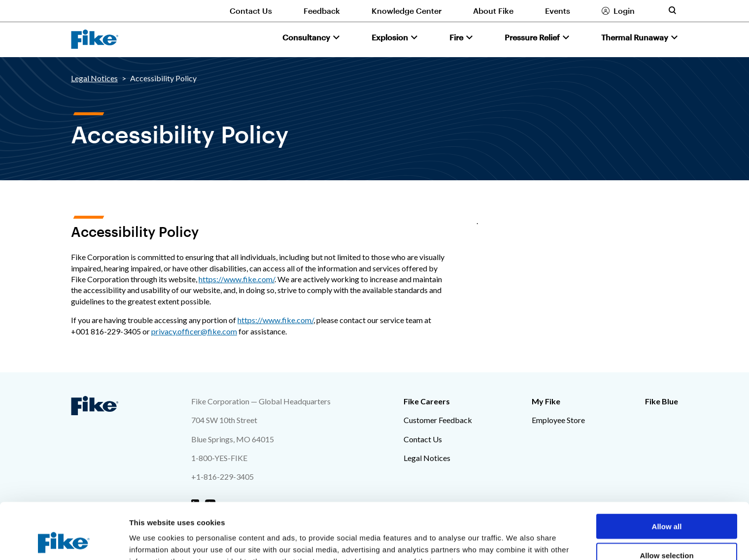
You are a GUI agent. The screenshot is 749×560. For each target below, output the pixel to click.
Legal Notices (94, 78)
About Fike (493, 11)
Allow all (667, 474)
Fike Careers (427, 401)
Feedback (322, 11)
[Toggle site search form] (672, 10)
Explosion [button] (390, 37)
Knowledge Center (407, 11)
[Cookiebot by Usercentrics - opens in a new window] (64, 541)
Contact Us (251, 11)
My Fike (546, 401)
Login (624, 11)
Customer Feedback (438, 420)
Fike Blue (662, 401)
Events (558, 11)
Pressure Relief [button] (532, 37)
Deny (667, 531)
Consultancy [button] (306, 37)
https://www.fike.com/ (237, 279)
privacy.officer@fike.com (194, 331)
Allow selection (666, 503)
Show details (517, 541)
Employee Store (558, 420)
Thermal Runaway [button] (635, 37)
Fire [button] (456, 37)
